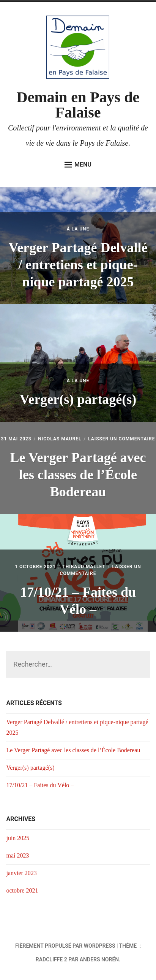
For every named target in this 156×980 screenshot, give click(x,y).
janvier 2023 (21, 873)
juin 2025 (18, 838)
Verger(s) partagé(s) (78, 399)
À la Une (78, 229)
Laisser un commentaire (121, 439)
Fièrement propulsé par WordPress (65, 946)
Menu (78, 165)
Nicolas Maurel (60, 439)
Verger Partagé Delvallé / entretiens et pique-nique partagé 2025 (78, 265)
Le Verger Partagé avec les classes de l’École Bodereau (78, 475)
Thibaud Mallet (84, 567)
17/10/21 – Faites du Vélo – (40, 785)
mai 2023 (17, 855)
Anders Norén (99, 959)
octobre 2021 (22, 890)
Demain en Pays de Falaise (78, 105)
